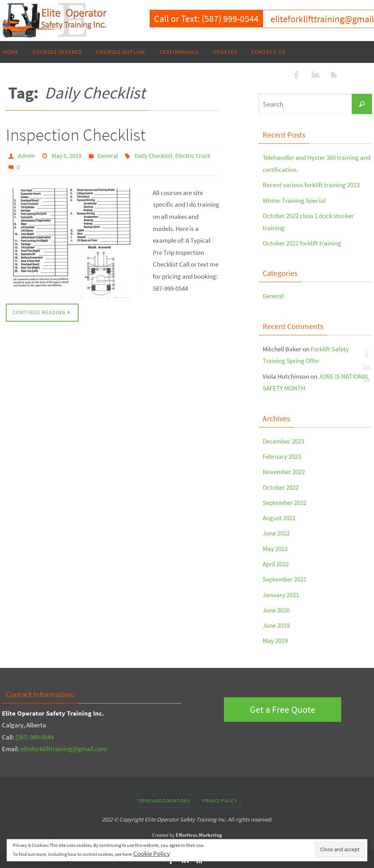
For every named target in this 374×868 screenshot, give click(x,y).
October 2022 (281, 486)
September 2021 (285, 578)
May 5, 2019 (67, 156)
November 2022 (284, 471)
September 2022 (285, 501)
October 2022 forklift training (302, 243)
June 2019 (276, 624)
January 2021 (281, 593)
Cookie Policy (152, 854)
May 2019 (275, 639)
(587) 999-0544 (34, 735)
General (108, 156)
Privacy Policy (219, 799)
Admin (27, 156)
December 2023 (283, 440)
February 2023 (282, 456)
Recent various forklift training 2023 (311, 185)
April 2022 (276, 562)
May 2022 (275, 547)
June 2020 (276, 608)
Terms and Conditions (163, 799)
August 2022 (279, 517)
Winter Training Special (294, 200)
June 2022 (276, 532)
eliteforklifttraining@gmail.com (64, 747)
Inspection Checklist (76, 135)
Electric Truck (193, 156)
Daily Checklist (153, 156)
